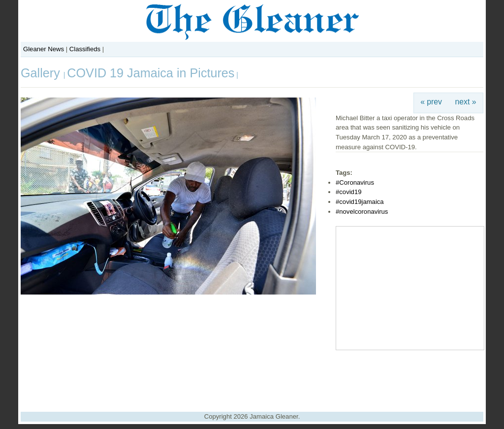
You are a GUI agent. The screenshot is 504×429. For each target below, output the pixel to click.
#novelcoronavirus (362, 212)
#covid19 (348, 192)
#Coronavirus (355, 182)
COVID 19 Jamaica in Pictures (151, 73)
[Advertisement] (252, 377)
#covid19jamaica (360, 202)
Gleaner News (44, 49)
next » (466, 102)
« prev (431, 102)
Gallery (42, 73)
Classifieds (85, 49)
